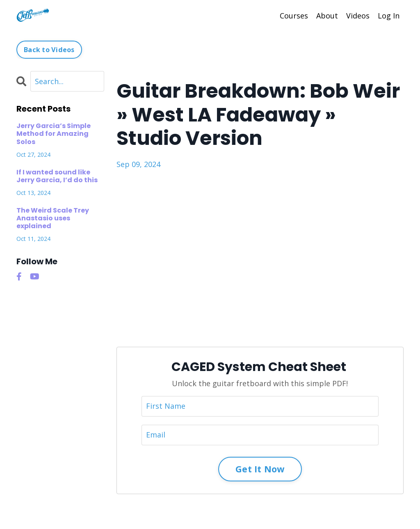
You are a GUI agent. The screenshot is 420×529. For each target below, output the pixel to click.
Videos (358, 16)
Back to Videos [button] (49, 50)
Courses (294, 16)
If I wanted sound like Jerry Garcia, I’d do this (57, 176)
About (327, 16)
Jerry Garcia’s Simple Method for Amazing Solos (54, 134)
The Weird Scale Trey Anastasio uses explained (53, 218)
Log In (389, 16)
